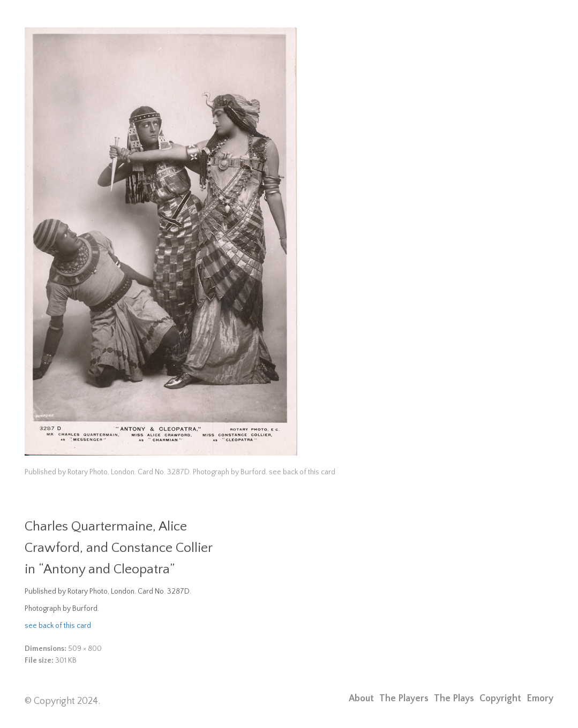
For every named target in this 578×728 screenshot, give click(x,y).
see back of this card (58, 626)
